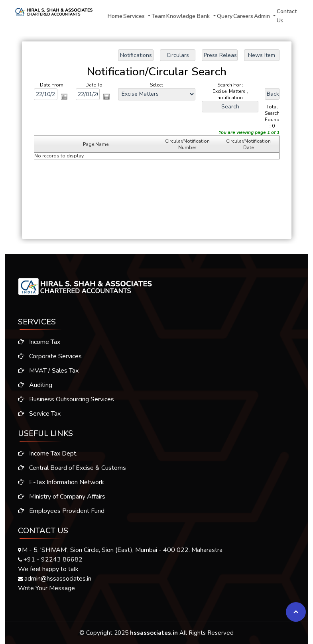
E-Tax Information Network (61, 485)
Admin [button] (263, 16)
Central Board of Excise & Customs (72, 471)
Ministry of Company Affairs (62, 500)
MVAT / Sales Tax (45, 371)
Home (115, 16)
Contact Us (287, 16)
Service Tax (36, 414)
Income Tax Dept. (48, 457)
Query (225, 16)
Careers (243, 16)
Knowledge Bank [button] (189, 16)
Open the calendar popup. (64, 96)
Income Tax (36, 342)
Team (158, 16)
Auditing (32, 385)
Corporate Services (47, 356)
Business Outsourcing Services (63, 399)
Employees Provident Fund (61, 514)
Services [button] (135, 16)
